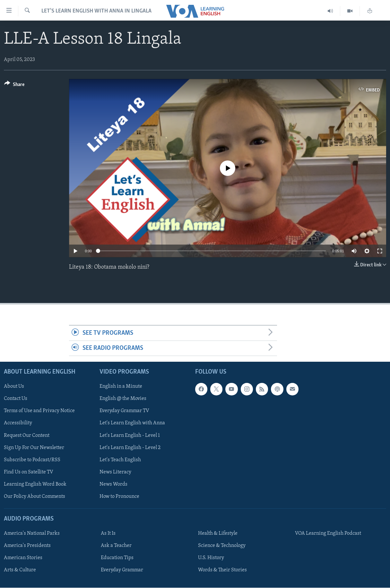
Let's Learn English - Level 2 (130, 448)
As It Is (108, 534)
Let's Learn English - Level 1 (130, 436)
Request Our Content (27, 436)
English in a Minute (121, 387)
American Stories (23, 558)
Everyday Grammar (122, 570)
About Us (14, 387)
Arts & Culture (20, 570)
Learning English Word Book (35, 484)
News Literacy (115, 472)
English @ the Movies (123, 399)
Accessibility (18, 423)
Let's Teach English (120, 460)
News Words (113, 484)
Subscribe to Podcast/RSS (32, 460)
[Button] (14, 86)
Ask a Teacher (116, 546)
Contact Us (16, 399)
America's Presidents (27, 546)
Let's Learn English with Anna (132, 423)
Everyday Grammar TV (124, 411)
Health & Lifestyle (218, 534)
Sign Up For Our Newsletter (34, 448)
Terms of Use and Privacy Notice (39, 411)
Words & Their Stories (222, 570)
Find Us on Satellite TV (29, 472)
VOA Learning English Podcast (328, 534)
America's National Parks (32, 534)
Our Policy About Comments (35, 497)
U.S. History (211, 558)
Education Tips (117, 558)
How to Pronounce (119, 497)
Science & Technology (222, 546)
